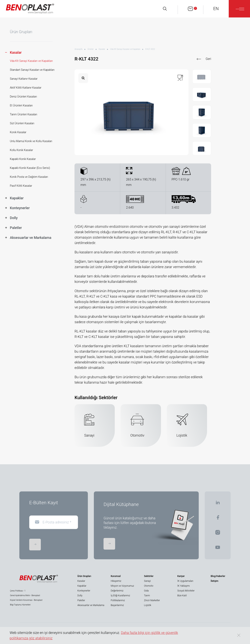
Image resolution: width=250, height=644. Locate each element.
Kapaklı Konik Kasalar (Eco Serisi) (30, 168)
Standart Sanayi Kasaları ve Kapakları (32, 70)
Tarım (147, 596)
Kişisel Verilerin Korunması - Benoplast (26, 600)
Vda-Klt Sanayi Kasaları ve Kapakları (31, 61)
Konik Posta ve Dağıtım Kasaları (29, 177)
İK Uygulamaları (185, 581)
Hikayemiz (116, 581)
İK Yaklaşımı (184, 586)
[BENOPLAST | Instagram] (218, 534)
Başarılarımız (117, 605)
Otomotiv (149, 586)
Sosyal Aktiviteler (186, 591)
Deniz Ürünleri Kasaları (23, 97)
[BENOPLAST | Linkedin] (218, 504)
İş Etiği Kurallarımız (120, 596)
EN (216, 9)
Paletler (81, 600)
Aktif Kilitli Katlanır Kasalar (26, 88)
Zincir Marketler (152, 600)
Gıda (146, 591)
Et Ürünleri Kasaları (21, 105)
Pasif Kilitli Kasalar (21, 186)
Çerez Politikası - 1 (18, 591)
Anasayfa (78, 49)
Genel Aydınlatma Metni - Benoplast (25, 595)
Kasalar (102, 49)
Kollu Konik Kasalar (21, 150)
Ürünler (91, 49)
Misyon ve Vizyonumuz (122, 586)
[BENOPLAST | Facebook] (218, 519)
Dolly (80, 596)
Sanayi (147, 581)
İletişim (215, 581)
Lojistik (148, 605)
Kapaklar (82, 586)
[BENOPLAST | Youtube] (218, 549)
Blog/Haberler (218, 576)
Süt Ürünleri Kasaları (22, 123)
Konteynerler (84, 591)
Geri (208, 59)
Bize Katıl (182, 596)
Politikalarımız (118, 600)
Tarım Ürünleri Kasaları (24, 114)
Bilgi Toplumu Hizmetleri (20, 605)
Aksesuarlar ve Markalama (91, 605)
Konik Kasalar (18, 132)
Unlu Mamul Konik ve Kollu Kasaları (31, 141)
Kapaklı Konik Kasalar (23, 159)
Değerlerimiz (117, 591)
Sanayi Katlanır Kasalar (24, 79)
